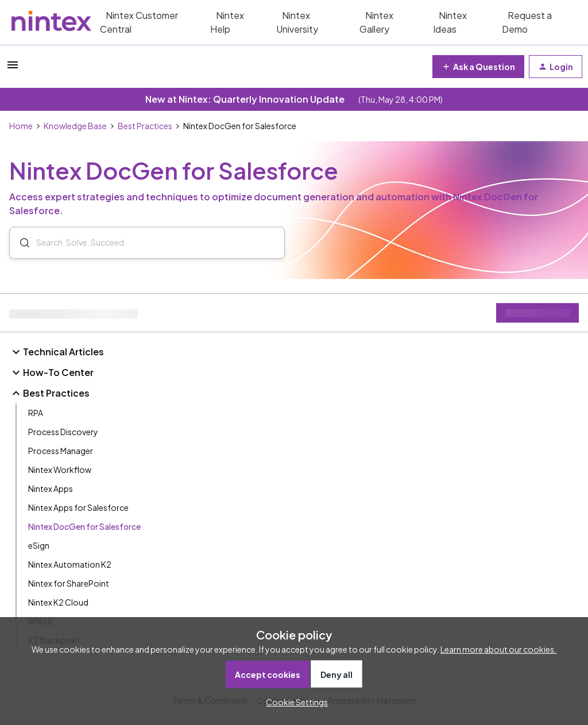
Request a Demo (527, 22)
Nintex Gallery (376, 22)
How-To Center (51, 373)
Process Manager (61, 451)
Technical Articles (57, 352)
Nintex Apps (51, 488)
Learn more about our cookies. (498, 649)
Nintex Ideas (450, 22)
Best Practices (145, 126)
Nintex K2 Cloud (58, 602)
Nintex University (297, 22)
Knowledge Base (75, 126)
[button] (13, 68)
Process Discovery (63, 432)
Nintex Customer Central (139, 22)
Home (21, 126)
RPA (36, 413)
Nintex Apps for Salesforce (78, 507)
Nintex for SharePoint (69, 583)
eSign (39, 545)
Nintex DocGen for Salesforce (84, 526)
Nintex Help (227, 22)
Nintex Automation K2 (70, 564)
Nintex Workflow (60, 470)
